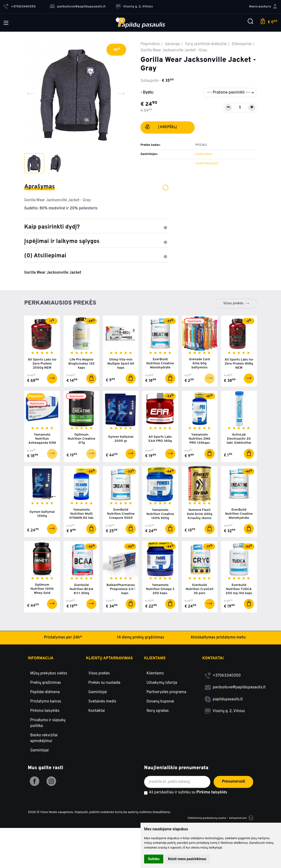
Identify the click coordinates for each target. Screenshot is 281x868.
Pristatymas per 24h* (63, 678)
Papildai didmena (45, 732)
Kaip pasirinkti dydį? (96, 227)
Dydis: (148, 93)
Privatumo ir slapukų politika (48, 763)
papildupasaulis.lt (224, 739)
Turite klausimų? (207, 164)
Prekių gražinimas (46, 723)
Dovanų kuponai (160, 741)
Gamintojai (39, 790)
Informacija (41, 698)
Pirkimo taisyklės (45, 751)
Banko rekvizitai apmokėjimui (44, 778)
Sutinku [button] (154, 859)
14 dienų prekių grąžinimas (141, 678)
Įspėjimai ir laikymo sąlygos (96, 242)
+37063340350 (223, 715)
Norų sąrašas (158, 751)
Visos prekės (233, 304)
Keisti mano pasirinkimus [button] (187, 859)
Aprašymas (96, 187)
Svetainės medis (102, 741)
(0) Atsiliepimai (96, 256)
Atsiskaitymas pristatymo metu (218, 678)
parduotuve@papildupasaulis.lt (78, 7)
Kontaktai (97, 751)
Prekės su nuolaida (104, 723)
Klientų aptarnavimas (109, 698)
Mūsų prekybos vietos (49, 713)
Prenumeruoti (233, 822)
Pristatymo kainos (46, 741)
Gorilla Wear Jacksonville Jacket (53, 273)
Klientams (155, 698)
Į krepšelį (161, 128)
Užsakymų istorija (162, 723)
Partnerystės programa (166, 732)
